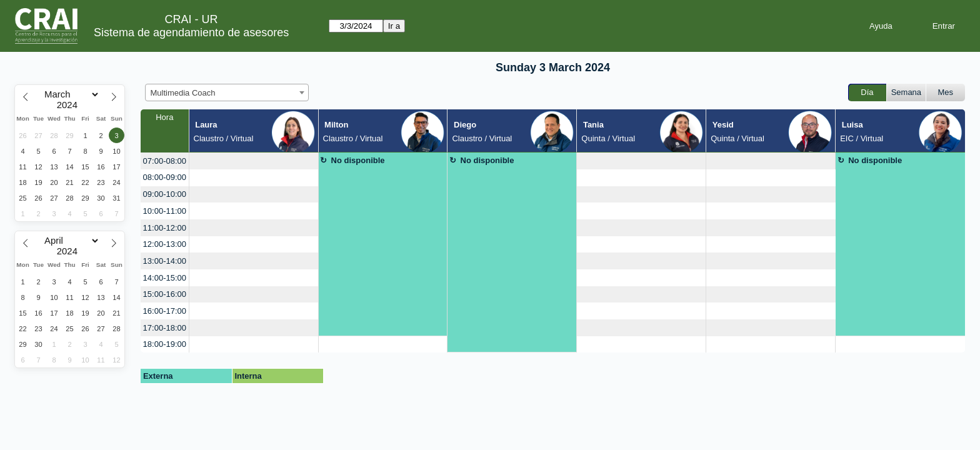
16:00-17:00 (165, 311)
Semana (906, 92)
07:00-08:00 (165, 161)
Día (867, 92)
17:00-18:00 (165, 328)
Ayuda (881, 26)
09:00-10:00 (165, 194)
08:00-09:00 (165, 177)
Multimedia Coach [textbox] (183, 93)
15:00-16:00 (165, 294)
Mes (946, 92)
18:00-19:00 (165, 344)
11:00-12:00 (165, 228)
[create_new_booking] (254, 161)
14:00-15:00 (165, 278)
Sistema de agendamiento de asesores (191, 32)
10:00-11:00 (165, 211)
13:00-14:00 (165, 261)
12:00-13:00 (165, 244)
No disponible (358, 160)
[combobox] (227, 92)
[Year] (70, 105)
